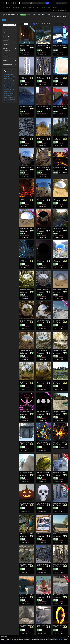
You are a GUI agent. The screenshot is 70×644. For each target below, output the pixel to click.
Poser (49, 8)
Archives (14, 20)
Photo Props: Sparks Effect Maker (44, 442)
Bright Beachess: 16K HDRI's (60, 290)
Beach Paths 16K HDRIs (42, 137)
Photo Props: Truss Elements (43, 76)
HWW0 (62, 628)
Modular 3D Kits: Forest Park (60, 137)
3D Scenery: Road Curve (9, 78)
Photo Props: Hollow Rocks (26, 564)
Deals (43, 8)
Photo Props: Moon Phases (43, 412)
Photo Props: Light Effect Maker (11, 99)
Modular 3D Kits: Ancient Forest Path (12, 82)
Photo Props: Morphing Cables (27, 137)
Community (31, 8)
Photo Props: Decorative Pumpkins (45, 473)
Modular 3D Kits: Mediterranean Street (12, 97)
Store (33, 15)
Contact (55, 8)
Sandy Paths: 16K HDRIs (59, 198)
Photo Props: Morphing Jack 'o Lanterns (29, 503)
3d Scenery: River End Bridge (10, 88)
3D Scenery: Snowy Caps (59, 320)
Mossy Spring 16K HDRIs (42, 381)
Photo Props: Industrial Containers (61, 107)
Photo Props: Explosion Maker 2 (61, 442)
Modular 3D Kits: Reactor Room (27, 259)
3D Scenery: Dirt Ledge (9, 92)
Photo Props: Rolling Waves (26, 107)
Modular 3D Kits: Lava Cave (26, 198)
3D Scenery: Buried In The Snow (27, 442)
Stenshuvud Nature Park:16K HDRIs (28, 229)
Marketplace (7, 8)
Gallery (38, 15)
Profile (28, 15)
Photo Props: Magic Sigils (26, 412)
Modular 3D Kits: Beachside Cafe (44, 595)
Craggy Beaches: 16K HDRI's (26, 168)
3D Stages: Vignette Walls (42, 564)
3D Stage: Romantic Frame (60, 534)
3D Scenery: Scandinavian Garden (61, 381)
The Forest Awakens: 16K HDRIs (27, 381)
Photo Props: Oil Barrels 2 (42, 107)
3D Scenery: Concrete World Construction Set (14, 93)
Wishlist (50, 15)
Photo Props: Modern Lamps (60, 46)
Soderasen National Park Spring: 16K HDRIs (47, 290)
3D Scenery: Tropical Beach (10, 76)
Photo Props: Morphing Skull (43, 503)
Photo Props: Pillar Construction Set (61, 564)
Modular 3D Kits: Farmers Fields (11, 101)
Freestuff (44, 15)
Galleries (23, 8)
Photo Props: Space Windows (60, 76)
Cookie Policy (6, 641)
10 (47, 24)
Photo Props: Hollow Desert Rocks (28, 625)
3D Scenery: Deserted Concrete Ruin (12, 95)
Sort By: (61, 24)
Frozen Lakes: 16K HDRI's (43, 320)
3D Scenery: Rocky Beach (59, 412)
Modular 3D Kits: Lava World (60, 168)
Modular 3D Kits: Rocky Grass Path (11, 80)
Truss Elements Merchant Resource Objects (30, 76)
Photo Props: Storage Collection (27, 595)
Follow (23, 15)
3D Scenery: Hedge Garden (10, 74)
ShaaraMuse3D (24, 48)
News (38, 8)
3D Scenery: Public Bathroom (43, 625)
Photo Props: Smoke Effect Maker (27, 473)
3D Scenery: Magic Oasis (42, 46)
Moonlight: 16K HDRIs (42, 259)
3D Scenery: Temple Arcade (26, 46)
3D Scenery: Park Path (59, 229)
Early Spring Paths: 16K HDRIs (27, 351)
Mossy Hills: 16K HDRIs (42, 351)
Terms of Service (60, 639)
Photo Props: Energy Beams (10, 86)
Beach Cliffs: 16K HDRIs (59, 259)
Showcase (9, 20)
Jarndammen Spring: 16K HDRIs (44, 198)
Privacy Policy (15, 641)
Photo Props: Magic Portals (60, 625)
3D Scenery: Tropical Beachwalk (11, 84)
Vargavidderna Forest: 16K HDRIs (28, 290)
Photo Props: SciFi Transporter (10, 90)
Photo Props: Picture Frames (43, 534)
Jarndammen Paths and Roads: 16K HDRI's (30, 320)
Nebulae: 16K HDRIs (41, 229)
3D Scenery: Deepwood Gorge (27, 534)
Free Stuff (16, 8)
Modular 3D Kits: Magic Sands (43, 168)
